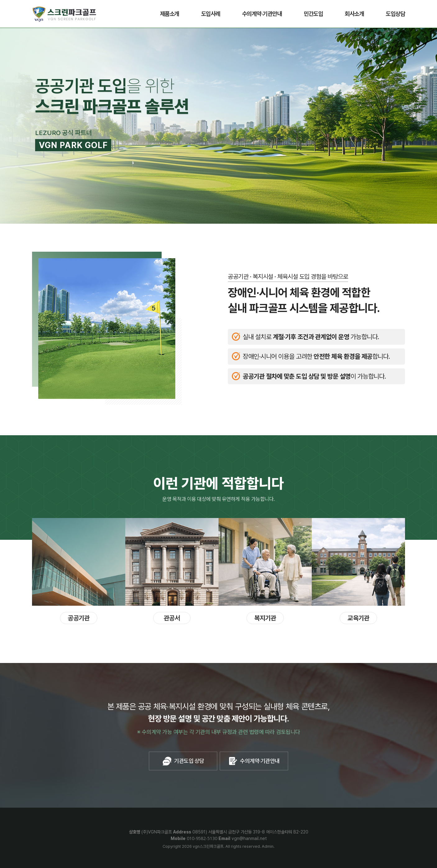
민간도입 (313, 14)
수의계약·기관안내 (262, 14)
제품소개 (170, 14)
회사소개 (354, 14)
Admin (268, 846)
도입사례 (211, 14)
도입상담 (395, 14)
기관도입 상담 (183, 761)
